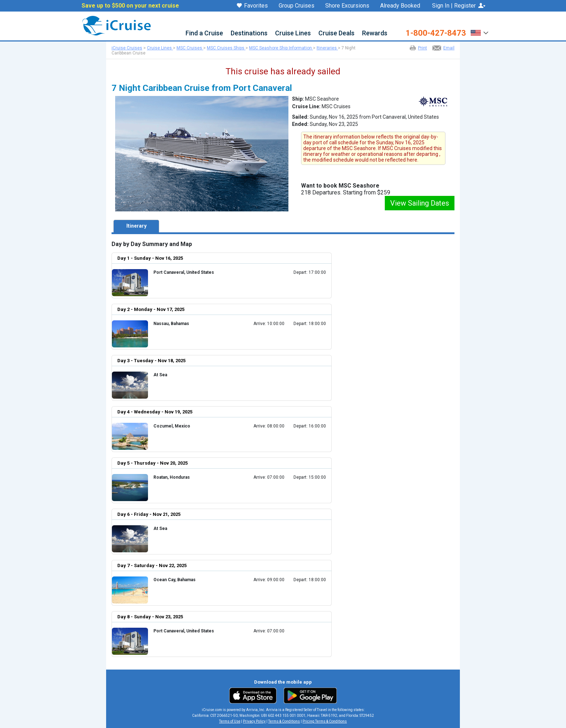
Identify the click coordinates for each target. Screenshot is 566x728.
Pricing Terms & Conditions (325, 721)
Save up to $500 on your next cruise (130, 6)
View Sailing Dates (420, 203)
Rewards (375, 33)
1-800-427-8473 (436, 33)
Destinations (249, 33)
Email (449, 48)
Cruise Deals (336, 33)
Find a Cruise (204, 33)
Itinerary (136, 226)
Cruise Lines (293, 33)
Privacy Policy (254, 721)
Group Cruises (297, 6)
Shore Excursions (347, 6)
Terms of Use (230, 721)
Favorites (252, 6)
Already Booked (400, 6)
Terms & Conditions (284, 721)
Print (423, 48)
